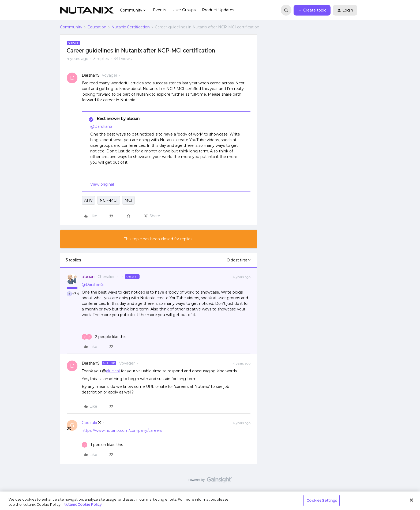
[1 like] (102, 445)
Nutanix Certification (131, 27)
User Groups (184, 10)
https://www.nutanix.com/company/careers (122, 430)
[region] (210, 501)
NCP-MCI (109, 200)
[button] (312, 10)
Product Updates (218, 10)
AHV (88, 200)
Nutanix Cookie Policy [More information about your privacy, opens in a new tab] (82, 504)
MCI (128, 200)
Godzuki (89, 423)
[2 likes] (104, 337)
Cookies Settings (322, 500)
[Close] (411, 500)
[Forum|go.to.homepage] (87, 10)
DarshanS (91, 75)
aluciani (89, 277)
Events (160, 10)
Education (97, 27)
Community (71, 27)
